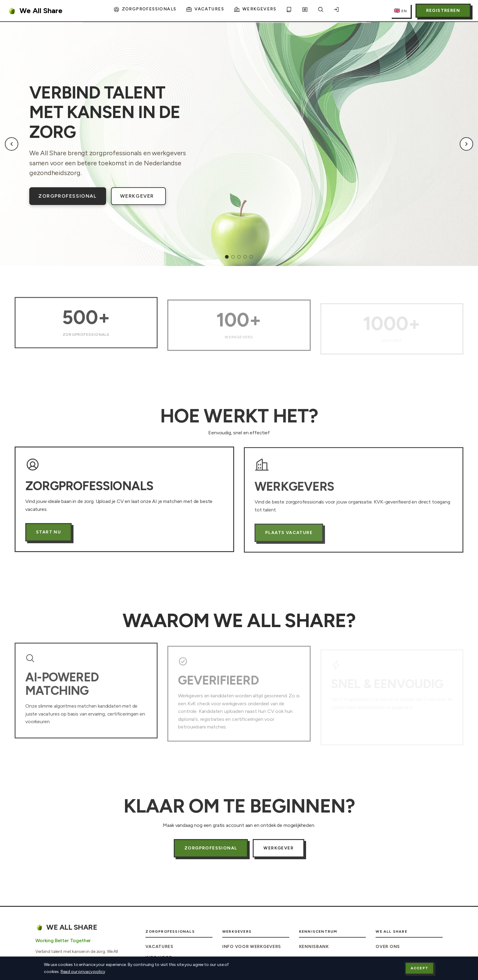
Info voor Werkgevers (252, 947)
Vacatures (159, 947)
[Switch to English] (401, 11)
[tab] (227, 257)
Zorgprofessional (68, 196)
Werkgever (137, 196)
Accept (419, 968)
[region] (239, 144)
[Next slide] (466, 144)
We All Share (35, 11)
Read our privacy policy (83, 972)
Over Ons (388, 947)
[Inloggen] (337, 11)
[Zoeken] (321, 11)
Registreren (443, 11)
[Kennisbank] (289, 11)
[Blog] (305, 11)
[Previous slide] (12, 144)
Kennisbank (314, 947)
